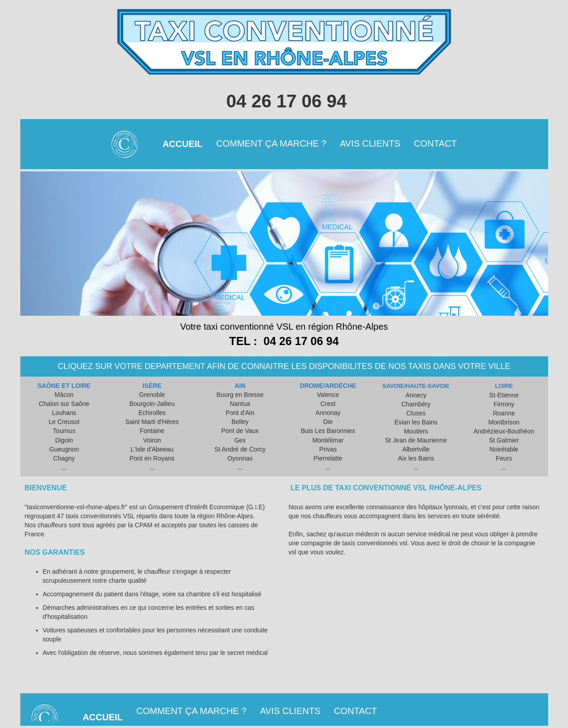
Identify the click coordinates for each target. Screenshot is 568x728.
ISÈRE (152, 386)
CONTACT (435, 143)
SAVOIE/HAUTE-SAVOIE (416, 386)
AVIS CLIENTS (370, 143)
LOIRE (504, 386)
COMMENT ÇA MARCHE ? (271, 143)
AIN (240, 386)
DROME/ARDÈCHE (328, 386)
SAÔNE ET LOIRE (64, 386)
